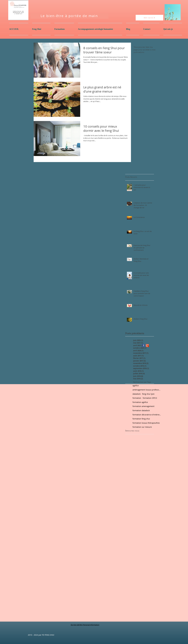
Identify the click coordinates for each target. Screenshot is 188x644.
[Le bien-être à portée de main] (70, 16)
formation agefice (140, 402)
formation (137, 398)
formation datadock (141, 410)
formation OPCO (150, 398)
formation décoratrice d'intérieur (147, 415)
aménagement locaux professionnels (147, 390)
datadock (137, 394)
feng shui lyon (148, 394)
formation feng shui (141, 419)
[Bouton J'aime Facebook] (132, 170)
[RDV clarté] (149, 18)
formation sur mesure (142, 427)
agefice (136, 386)
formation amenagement (143, 406)
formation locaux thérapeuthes (146, 423)
